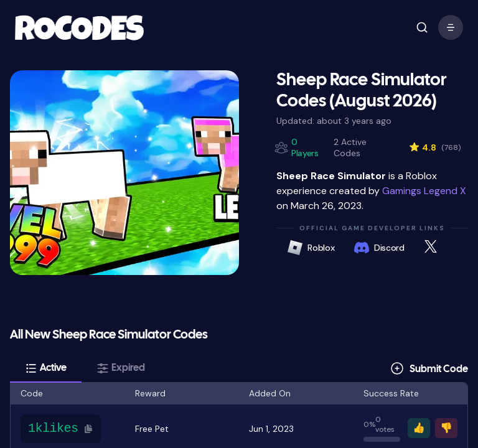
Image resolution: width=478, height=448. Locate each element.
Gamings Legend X (424, 191)
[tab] (46, 368)
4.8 (435, 147)
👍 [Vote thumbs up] (419, 428)
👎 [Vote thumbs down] (446, 428)
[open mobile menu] (422, 27)
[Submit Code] (429, 368)
